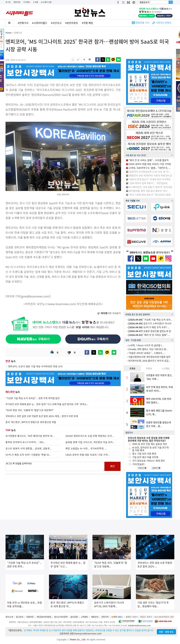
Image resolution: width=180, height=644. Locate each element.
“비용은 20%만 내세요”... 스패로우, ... (147, 353)
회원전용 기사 (143, 23)
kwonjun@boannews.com (88, 633)
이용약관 (30, 617)
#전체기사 (23, 23)
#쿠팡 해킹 (87, 23)
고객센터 (84, 617)
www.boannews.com (62, 304)
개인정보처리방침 (44, 617)
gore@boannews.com (35, 296)
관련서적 (105, 617)
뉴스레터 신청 (46, 2)
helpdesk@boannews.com (139, 625)
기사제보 (27, 2)
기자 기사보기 (109, 313)
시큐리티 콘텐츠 (164, 23)
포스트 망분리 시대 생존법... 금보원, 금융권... (29, 448)
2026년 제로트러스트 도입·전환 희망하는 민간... (90, 436)
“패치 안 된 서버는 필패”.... (149, 335)
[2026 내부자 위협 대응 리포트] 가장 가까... (88, 455)
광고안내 (20, 617)
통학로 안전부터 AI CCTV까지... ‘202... (25, 442)
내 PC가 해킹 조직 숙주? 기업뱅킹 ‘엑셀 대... (28, 455)
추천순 (149, 368)
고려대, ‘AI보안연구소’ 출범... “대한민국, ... (150, 168)
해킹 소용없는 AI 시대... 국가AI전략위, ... (86, 448)
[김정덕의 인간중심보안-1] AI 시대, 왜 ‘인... (150, 172)
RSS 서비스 (118, 617)
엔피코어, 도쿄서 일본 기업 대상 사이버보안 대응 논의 (35, 366)
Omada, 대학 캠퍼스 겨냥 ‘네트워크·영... (148, 349)
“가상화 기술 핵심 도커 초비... (150, 320)
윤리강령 (74, 617)
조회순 (132, 368)
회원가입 (17, 2)
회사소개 (9, 617)
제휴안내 (95, 617)
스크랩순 (166, 368)
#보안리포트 (72, 23)
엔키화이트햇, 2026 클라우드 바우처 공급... (149, 361)
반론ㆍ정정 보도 (166, 632)
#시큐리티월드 (40, 23)
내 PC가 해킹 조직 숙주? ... (149, 327)
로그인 (8, 2)
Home (9, 33)
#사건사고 (56, 23)
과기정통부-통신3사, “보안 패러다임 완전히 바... (30, 436)
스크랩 (35, 2)
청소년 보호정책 (61, 617)
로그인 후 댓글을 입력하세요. (55, 466)
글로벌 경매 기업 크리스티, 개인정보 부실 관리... (90, 442)
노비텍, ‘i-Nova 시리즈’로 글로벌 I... (146, 345)
